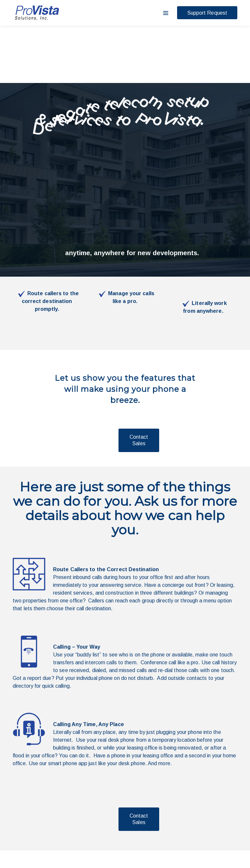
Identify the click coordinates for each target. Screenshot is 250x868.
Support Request (207, 13)
